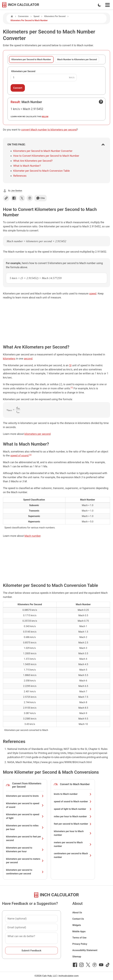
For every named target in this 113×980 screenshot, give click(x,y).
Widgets (77, 925)
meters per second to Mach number (73, 844)
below (45, 116)
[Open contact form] (101, 102)
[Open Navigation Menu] (107, 5)
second (28, 359)
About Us (77, 913)
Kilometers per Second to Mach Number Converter (43, 151)
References (20, 176)
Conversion (23, 16)
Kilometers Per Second (55, 16)
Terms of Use (79, 938)
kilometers (9, 359)
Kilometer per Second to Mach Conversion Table (41, 171)
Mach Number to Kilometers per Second (77, 59)
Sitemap (77, 957)
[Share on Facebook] (14, 198)
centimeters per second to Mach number (73, 855)
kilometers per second (38, 434)
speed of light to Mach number (73, 809)
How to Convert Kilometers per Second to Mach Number (46, 156)
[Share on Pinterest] (30, 198)
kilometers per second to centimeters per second (25, 872)
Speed (36, 16)
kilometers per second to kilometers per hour (25, 850)
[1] (72, 388)
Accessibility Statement (85, 950)
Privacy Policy (80, 944)
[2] (30, 455)
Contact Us (78, 919)
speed (93, 294)
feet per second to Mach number (73, 824)
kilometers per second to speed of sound (25, 805)
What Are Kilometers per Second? (33, 161)
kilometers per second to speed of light (25, 816)
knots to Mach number (73, 794)
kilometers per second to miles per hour (25, 827)
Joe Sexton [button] (17, 191)
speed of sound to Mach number (73, 801)
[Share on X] (22, 198)
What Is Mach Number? (27, 166)
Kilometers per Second (23, 71)
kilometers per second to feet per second (25, 838)
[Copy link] (6, 198)
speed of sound (19, 455)
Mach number (33, 536)
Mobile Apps (79, 931)
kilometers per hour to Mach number (73, 833)
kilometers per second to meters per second (25, 861)
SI (70, 365)
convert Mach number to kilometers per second (49, 130)
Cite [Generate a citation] (41, 198)
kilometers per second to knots (25, 796)
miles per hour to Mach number (73, 816)
